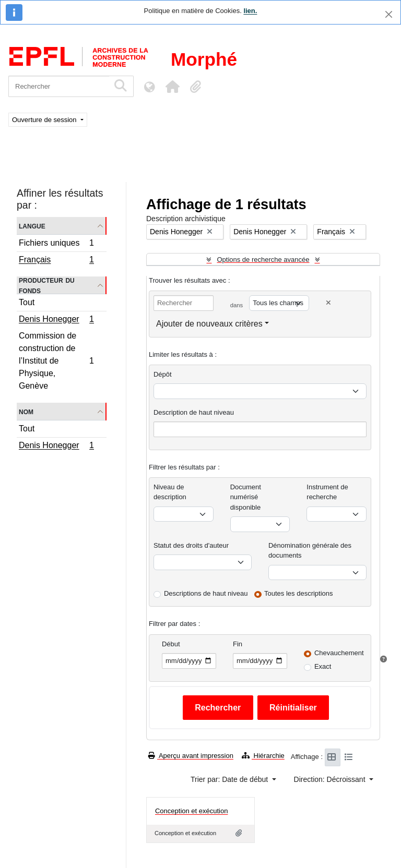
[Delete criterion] (328, 303)
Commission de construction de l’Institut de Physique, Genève (56, 361)
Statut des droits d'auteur (191, 545)
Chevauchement (339, 653)
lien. (250, 11)
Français (56, 261)
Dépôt (163, 374)
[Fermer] (389, 14)
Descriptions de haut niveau (206, 593)
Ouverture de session (45, 120)
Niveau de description (170, 492)
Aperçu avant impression (191, 756)
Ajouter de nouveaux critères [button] (209, 324)
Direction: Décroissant (331, 779)
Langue (32, 226)
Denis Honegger (56, 320)
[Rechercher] (59, 86)
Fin (238, 644)
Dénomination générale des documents (310, 551)
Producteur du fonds (47, 285)
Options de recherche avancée (263, 260)
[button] (172, 87)
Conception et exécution (191, 811)
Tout (27, 302)
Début (171, 644)
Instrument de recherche (327, 492)
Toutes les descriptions (299, 593)
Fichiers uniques (56, 244)
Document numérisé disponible (246, 497)
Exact (323, 666)
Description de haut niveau (194, 412)
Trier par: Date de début (230, 779)
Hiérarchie (263, 756)
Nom (26, 411)
